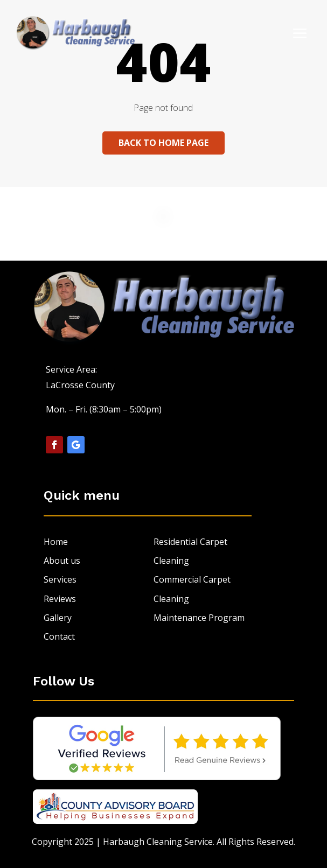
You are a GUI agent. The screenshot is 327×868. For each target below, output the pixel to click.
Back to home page (163, 143)
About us (62, 561)
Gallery (58, 618)
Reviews (60, 599)
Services (60, 579)
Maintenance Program (199, 618)
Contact (59, 636)
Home (56, 542)
